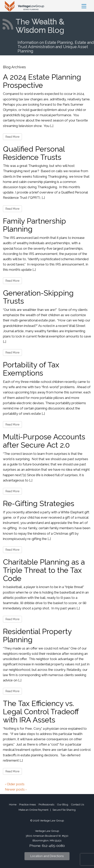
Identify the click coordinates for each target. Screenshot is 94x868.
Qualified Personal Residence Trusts (34, 153)
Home (13, 804)
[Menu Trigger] (84, 6)
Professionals (46, 804)
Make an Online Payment (33, 810)
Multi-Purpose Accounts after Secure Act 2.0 (44, 441)
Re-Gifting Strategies (39, 503)
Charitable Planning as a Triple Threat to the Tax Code (44, 570)
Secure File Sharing (64, 810)
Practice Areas (28, 804)
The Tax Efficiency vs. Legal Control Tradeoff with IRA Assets (41, 712)
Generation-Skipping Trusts (38, 297)
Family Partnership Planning (34, 225)
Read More (12, 137)
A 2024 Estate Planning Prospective (42, 81)
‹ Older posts (15, 784)
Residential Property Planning (37, 635)
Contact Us (77, 804)
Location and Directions (47, 856)
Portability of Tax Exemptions (31, 369)
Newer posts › (16, 789)
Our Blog (63, 804)
